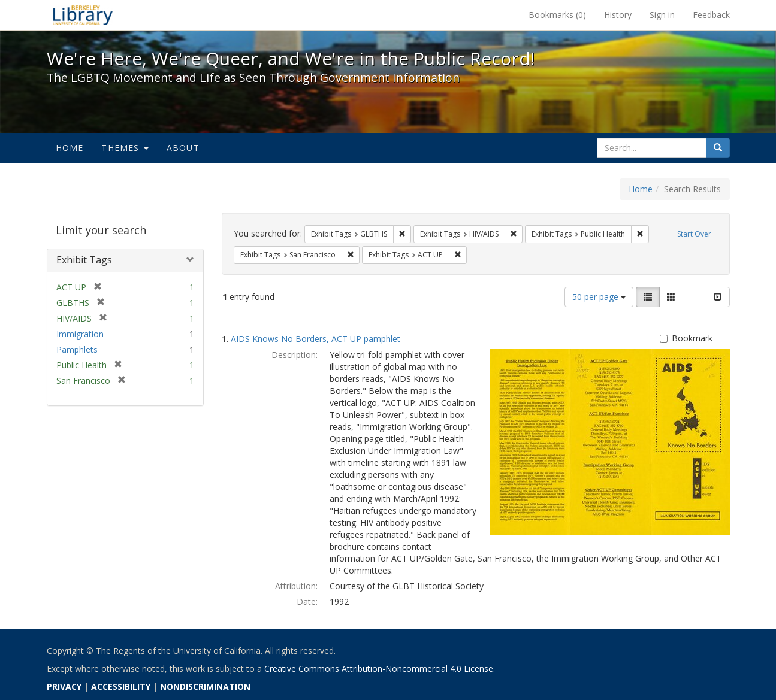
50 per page (599, 297)
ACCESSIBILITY (121, 687)
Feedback (711, 15)
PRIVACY (64, 687)
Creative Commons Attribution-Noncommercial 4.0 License (379, 669)
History (618, 15)
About (183, 148)
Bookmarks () (557, 15)
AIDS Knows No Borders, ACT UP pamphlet (315, 339)
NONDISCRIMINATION (205, 687)
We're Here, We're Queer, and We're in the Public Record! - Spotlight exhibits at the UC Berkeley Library (83, 15)
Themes (125, 148)
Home (70, 148)
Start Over (694, 234)
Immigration (80, 334)
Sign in (662, 15)
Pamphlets (77, 349)
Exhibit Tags (84, 260)
